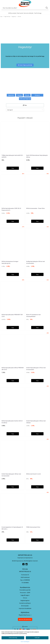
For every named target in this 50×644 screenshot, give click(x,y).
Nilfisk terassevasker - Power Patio (35, 208)
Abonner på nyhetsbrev (25, 619)
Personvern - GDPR (25, 593)
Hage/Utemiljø (7, 17)
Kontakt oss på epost (25, 603)
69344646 (26, 583)
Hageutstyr (13, 17)
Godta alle (37, 638)
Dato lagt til (10, 110)
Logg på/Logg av (25, 595)
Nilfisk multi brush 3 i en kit (33, 474)
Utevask (19, 17)
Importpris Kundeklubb (25, 608)
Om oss (25, 598)
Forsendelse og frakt (25, 590)
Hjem (1, 16)
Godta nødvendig (13, 638)
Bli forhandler (25, 606)
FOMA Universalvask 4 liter (33, 527)
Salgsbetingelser (25, 600)
